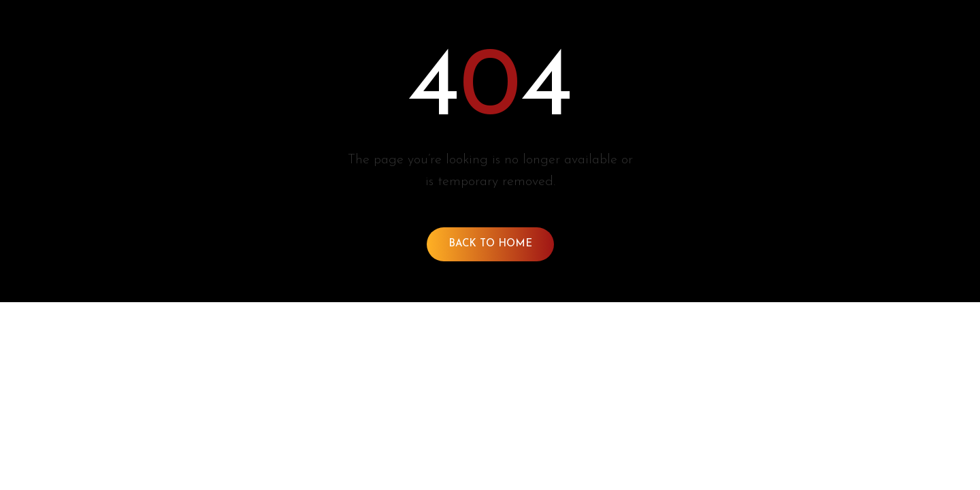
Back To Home (490, 244)
